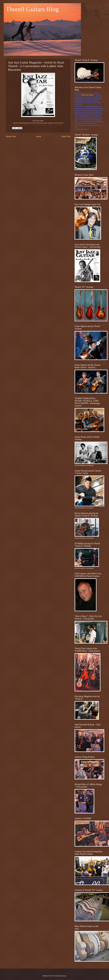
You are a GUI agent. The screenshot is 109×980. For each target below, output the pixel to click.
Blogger (64, 976)
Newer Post (11, 136)
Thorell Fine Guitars (87, 95)
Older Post (66, 136)
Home (39, 136)
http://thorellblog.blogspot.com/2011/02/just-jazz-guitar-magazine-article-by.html (38, 123)
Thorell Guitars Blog (32, 9)
